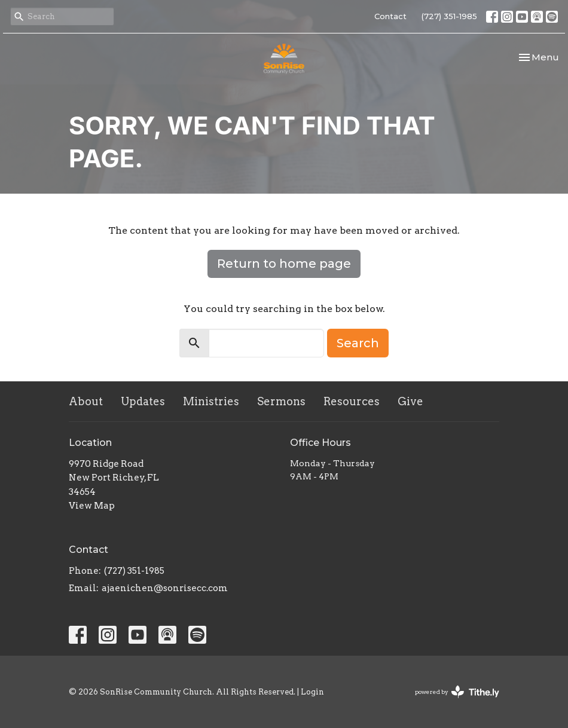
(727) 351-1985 (449, 16)
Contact (390, 16)
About (86, 401)
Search (358, 343)
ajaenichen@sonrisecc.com (165, 588)
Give (410, 401)
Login (312, 692)
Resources (352, 401)
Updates (143, 401)
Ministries (211, 401)
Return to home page (284, 264)
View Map (92, 506)
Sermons (281, 401)
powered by (457, 692)
